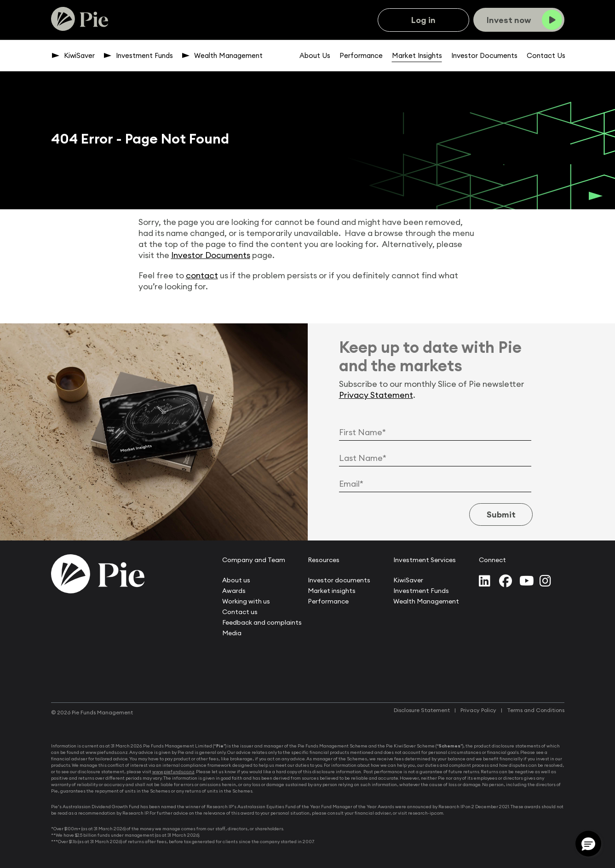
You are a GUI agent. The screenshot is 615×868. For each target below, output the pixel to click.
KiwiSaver (79, 55)
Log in (423, 20)
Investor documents (339, 580)
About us (236, 580)
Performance (361, 55)
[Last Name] (435, 458)
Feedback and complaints (262, 622)
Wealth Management (228, 55)
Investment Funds (144, 55)
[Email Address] (435, 484)
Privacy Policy (478, 710)
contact (202, 275)
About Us (315, 55)
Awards (234, 591)
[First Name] (435, 432)
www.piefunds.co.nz (173, 772)
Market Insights (417, 55)
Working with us (246, 601)
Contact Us (546, 55)
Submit (499, 514)
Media (232, 633)
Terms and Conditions (536, 710)
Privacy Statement (376, 395)
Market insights (332, 591)
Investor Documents (484, 55)
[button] (588, 844)
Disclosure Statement (422, 710)
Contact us (240, 612)
